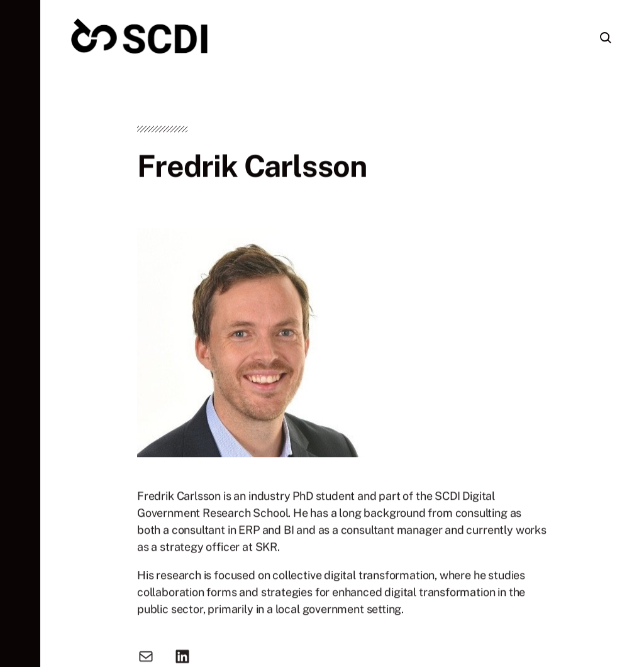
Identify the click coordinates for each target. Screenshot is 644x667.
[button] (20, 333)
